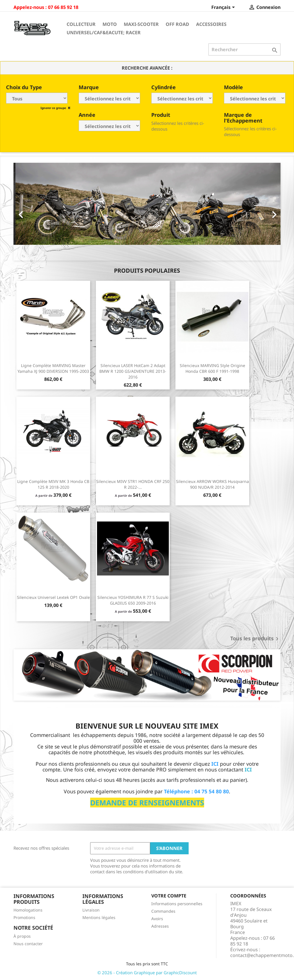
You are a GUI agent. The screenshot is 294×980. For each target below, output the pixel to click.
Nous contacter (28, 944)
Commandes (163, 911)
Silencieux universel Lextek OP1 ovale (53, 597)
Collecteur (81, 24)
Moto (110, 24)
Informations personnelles (177, 904)
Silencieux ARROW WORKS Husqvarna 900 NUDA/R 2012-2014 (212, 484)
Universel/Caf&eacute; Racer (104, 33)
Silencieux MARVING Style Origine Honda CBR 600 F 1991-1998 (212, 368)
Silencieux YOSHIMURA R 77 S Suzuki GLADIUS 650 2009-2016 (133, 600)
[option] (147, 212)
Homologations (28, 910)
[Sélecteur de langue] (224, 8)
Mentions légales (99, 917)
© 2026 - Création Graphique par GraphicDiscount (147, 973)
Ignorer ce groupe (54, 108)
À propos (22, 936)
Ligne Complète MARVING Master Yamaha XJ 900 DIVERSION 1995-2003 (53, 368)
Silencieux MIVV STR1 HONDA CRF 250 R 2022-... (133, 484)
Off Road (177, 24)
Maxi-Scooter (141, 24)
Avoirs (157, 919)
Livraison (91, 910)
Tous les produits (255, 639)
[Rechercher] (244, 49)
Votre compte (169, 896)
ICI (248, 769)
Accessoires (211, 24)
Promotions (24, 917)
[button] (34, 212)
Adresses (160, 926)
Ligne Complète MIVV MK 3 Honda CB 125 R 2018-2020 (53, 484)
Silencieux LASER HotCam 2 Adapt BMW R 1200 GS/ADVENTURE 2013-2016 (133, 371)
